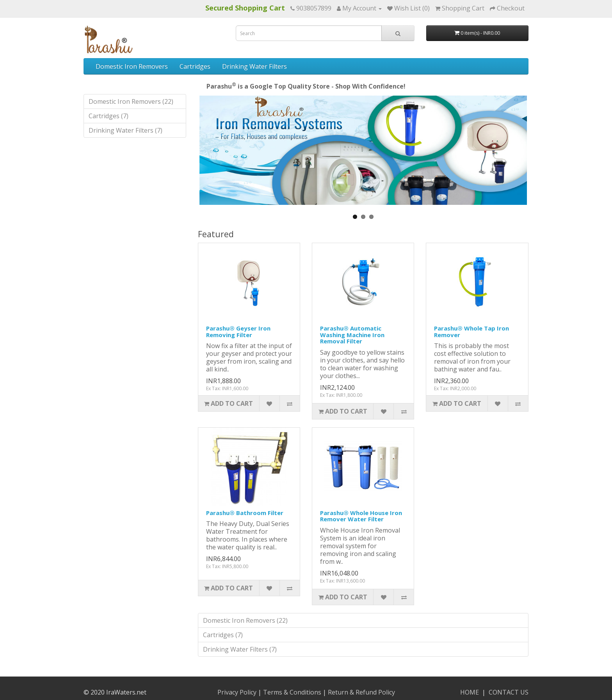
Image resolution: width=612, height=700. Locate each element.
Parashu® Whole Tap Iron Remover (471, 331)
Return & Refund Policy (361, 692)
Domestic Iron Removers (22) (131, 101)
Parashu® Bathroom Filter (245, 513)
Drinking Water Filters (254, 66)
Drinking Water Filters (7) (125, 130)
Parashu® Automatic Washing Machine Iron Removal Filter (352, 335)
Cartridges (195, 66)
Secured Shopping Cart (245, 8)
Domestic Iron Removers (132, 66)
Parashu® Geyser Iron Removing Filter (238, 331)
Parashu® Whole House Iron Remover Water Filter (361, 516)
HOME (470, 692)
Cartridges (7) (109, 116)
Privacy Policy (237, 692)
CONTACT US (509, 692)
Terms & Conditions (292, 692)
